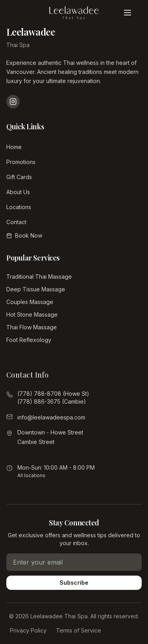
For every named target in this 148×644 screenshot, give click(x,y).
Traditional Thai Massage (39, 277)
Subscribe (74, 583)
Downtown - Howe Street (50, 432)
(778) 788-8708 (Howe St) (53, 394)
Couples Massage (30, 302)
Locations (19, 207)
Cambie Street (36, 442)
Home (14, 147)
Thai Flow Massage (32, 327)
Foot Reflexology (29, 340)
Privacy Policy (28, 630)
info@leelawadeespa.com (51, 417)
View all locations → (40, 453)
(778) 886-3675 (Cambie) (52, 401)
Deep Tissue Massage (36, 289)
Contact (16, 222)
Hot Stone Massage (32, 314)
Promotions (21, 162)
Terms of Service (79, 630)
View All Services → (34, 352)
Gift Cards (19, 177)
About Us (18, 192)
